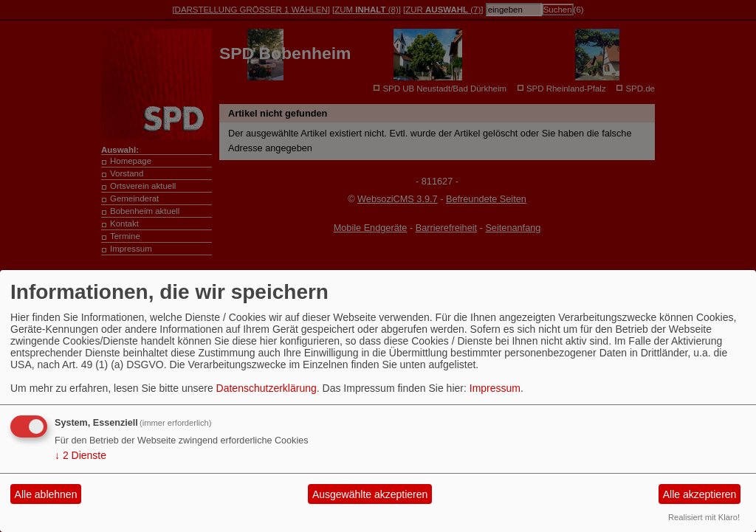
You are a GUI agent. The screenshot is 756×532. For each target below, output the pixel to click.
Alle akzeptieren (700, 494)
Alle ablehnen (46, 494)
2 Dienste (80, 455)
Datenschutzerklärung (267, 388)
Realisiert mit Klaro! (704, 517)
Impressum (495, 388)
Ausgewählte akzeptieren (370, 494)
